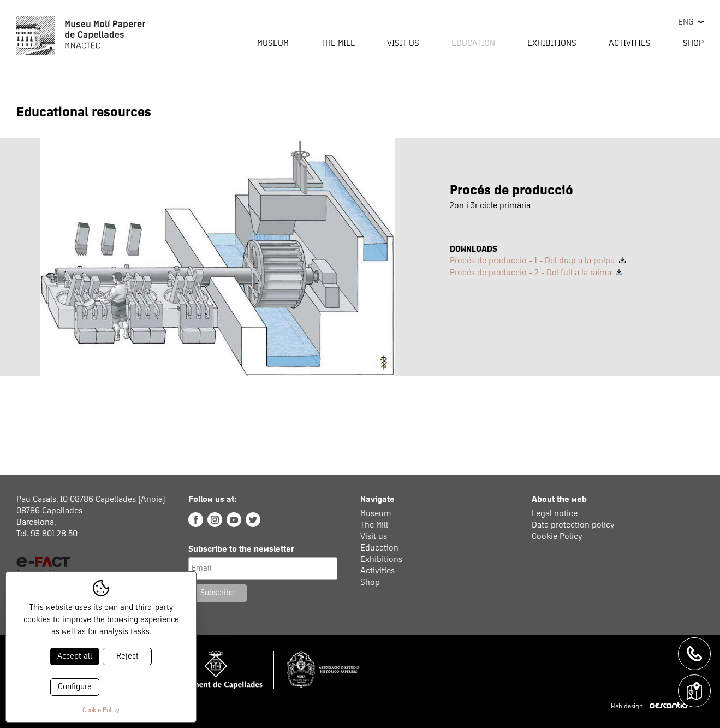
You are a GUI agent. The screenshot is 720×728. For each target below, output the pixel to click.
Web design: (649, 707)
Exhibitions (552, 43)
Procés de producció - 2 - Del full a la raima (536, 273)
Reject (127, 656)
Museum (376, 513)
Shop (693, 43)
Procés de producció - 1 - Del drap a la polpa (538, 261)
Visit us (374, 536)
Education (379, 548)
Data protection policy (573, 525)
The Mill (374, 525)
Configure (75, 687)
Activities (377, 571)
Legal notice (555, 513)
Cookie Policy (557, 536)
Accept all (75, 656)
